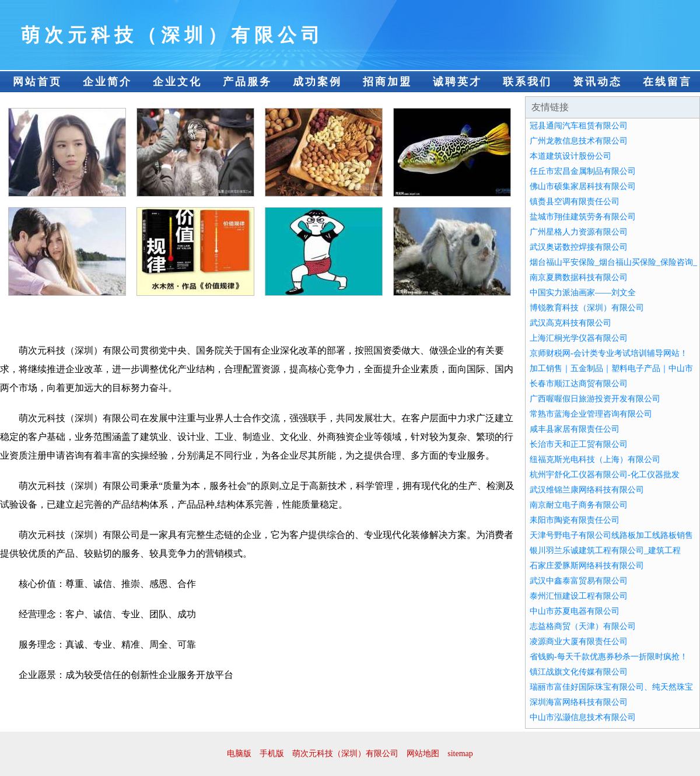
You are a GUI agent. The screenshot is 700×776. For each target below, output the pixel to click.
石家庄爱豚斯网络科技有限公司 (587, 566)
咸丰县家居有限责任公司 (575, 429)
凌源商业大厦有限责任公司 (579, 642)
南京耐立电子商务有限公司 (579, 505)
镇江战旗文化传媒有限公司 (579, 672)
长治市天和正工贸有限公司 (579, 444)
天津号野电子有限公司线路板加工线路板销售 (611, 535)
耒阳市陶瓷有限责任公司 (575, 520)
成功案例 (317, 82)
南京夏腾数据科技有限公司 (579, 277)
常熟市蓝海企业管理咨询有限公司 (591, 414)
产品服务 (247, 82)
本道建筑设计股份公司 (570, 156)
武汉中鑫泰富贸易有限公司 (579, 581)
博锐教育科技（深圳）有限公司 (587, 308)
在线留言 (667, 82)
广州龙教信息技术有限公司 (579, 141)
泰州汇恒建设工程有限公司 (579, 596)
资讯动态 (597, 82)
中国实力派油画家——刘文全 (583, 293)
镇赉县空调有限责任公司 (575, 202)
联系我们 (527, 82)
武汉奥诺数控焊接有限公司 (579, 247)
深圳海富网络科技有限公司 (579, 702)
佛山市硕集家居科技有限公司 (583, 186)
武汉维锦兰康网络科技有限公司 (587, 490)
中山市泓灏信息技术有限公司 (583, 717)
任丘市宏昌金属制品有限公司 (583, 171)
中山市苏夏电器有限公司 (575, 611)
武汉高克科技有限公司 (570, 323)
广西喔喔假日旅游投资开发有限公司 (595, 399)
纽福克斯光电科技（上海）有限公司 (595, 459)
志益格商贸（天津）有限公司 (583, 626)
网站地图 (423, 754)
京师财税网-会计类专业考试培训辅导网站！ (609, 353)
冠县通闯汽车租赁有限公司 (579, 126)
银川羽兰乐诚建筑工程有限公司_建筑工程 (605, 550)
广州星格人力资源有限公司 (579, 232)
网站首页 (37, 82)
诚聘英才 (457, 82)
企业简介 (107, 82)
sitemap (460, 754)
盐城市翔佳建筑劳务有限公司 (583, 217)
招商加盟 (387, 82)
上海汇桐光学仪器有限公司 (579, 338)
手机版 (272, 754)
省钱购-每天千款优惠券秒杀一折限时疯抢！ (609, 657)
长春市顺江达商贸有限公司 (579, 384)
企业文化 (177, 82)
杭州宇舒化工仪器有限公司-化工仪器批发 (605, 475)
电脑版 (239, 754)
